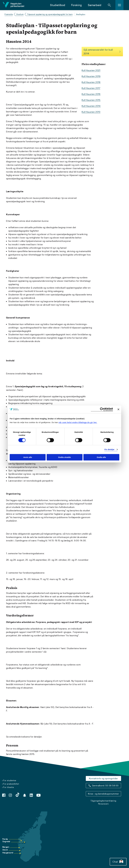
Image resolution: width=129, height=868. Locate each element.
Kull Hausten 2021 (91, 70)
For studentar (10, 780)
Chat (118, 862)
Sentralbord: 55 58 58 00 (105, 786)
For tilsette (9, 787)
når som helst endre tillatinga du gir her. (78, 422)
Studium (20, 14)
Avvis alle (28, 457)
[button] (109, 5)
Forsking (76, 5)
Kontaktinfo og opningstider (103, 778)
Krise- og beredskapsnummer (103, 794)
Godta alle (101, 457)
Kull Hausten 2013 (91, 112)
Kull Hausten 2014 (91, 106)
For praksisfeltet (11, 784)
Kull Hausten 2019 (91, 76)
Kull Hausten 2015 (91, 100)
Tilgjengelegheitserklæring (103, 801)
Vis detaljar (109, 450)
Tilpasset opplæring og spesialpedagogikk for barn (50, 14)
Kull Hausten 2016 (91, 94)
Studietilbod (58, 5)
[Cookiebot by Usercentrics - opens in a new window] (102, 409)
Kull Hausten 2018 (91, 82)
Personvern (103, 804)
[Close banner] (118, 409)
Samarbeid (95, 5)
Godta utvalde (64, 457)
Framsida (9, 14)
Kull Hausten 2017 (91, 88)
